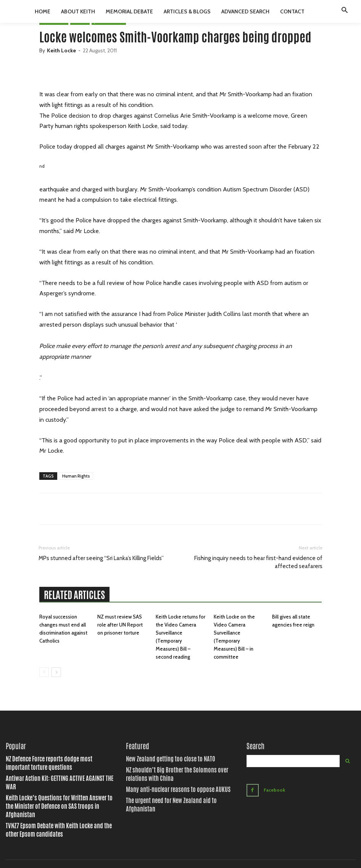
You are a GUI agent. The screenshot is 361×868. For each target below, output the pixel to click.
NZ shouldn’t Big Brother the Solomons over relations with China (177, 773)
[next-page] (56, 672)
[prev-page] (44, 672)
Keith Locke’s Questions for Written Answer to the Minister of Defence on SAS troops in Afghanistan (60, 789)
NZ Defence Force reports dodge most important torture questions (56, 762)
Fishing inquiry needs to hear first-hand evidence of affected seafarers (258, 562)
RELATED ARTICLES (74, 595)
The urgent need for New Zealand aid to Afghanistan (172, 796)
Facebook (272, 788)
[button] (345, 11)
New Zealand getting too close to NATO (160, 759)
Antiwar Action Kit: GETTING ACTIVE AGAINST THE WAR (50, 776)
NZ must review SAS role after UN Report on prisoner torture (120, 625)
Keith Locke (61, 50)
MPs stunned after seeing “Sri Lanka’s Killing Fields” (101, 558)
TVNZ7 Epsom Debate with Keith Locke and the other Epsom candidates (58, 806)
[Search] (347, 761)
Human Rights (76, 476)
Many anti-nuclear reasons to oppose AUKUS (165, 786)
